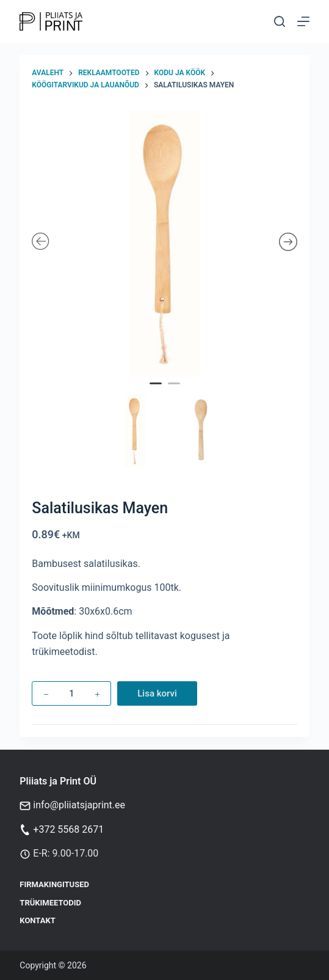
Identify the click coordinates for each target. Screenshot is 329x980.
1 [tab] (157, 392)
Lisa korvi (157, 693)
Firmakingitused (54, 884)
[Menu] (303, 21)
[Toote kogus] (71, 693)
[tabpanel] (164, 243)
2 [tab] (175, 392)
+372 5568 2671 (68, 829)
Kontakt (37, 920)
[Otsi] (280, 21)
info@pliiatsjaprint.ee (79, 805)
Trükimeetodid (50, 903)
